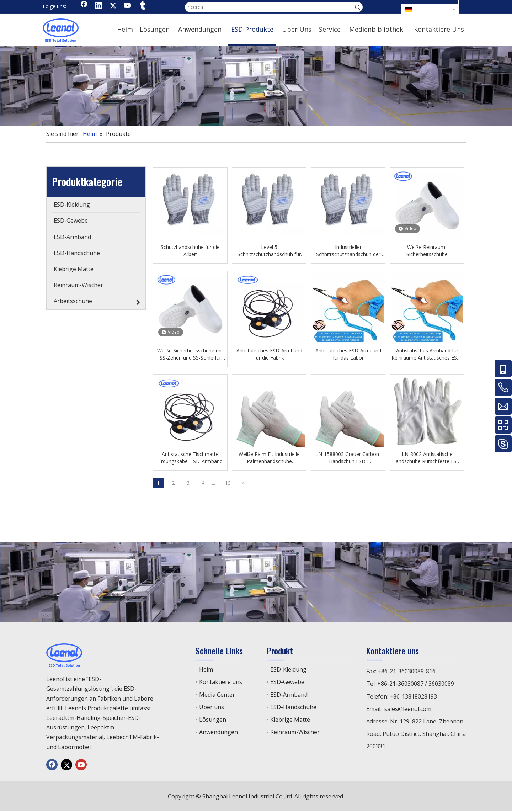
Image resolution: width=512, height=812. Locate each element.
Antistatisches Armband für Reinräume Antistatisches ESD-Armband (427, 354)
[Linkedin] (98, 6)
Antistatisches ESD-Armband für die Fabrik (269, 354)
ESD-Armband (289, 695)
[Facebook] (84, 6)
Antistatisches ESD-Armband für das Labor (348, 354)
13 (228, 483)
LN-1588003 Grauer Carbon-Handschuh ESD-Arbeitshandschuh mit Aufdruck (348, 458)
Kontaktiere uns (221, 682)
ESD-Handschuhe (293, 707)
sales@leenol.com (408, 709)
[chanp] (256, 86)
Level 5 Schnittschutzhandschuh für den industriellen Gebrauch (269, 251)
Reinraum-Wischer (295, 732)
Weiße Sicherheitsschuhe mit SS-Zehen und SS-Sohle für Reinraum (190, 354)
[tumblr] (142, 6)
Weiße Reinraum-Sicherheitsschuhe (427, 251)
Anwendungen (218, 732)
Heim (206, 669)
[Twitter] (113, 6)
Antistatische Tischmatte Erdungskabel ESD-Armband (190, 458)
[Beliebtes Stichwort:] (358, 7)
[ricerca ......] (269, 7)
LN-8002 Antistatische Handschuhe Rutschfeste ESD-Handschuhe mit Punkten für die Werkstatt (427, 458)
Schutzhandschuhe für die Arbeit (190, 251)
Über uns (212, 707)
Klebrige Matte (290, 720)
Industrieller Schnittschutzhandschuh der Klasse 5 (348, 251)
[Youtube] (128, 6)
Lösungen (213, 720)
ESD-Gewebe (287, 682)
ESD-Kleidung (288, 669)
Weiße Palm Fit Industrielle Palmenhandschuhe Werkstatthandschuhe (269, 458)
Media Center (217, 695)
